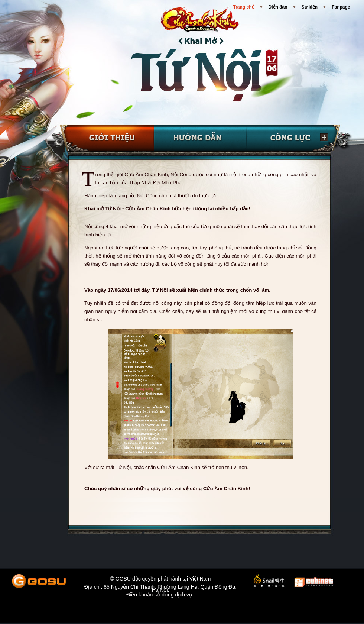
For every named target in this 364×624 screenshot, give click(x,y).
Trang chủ (244, 7)
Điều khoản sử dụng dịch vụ (159, 596)
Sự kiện (310, 7)
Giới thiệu (107, 138)
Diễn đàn (278, 7)
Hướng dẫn (200, 138)
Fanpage (341, 7)
